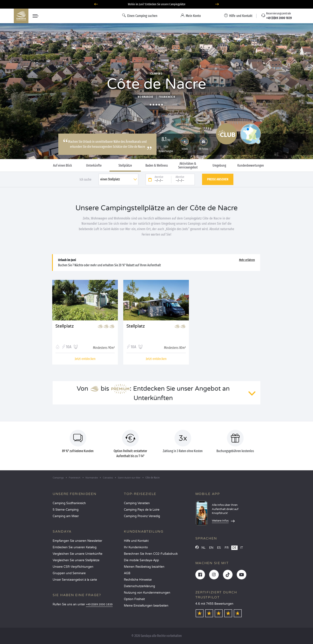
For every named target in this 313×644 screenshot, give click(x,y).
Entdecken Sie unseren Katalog (75, 547)
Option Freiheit (134, 599)
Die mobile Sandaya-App (141, 560)
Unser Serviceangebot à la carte (75, 580)
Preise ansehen (218, 179)
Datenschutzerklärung (139, 586)
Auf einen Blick (62, 166)
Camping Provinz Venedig (142, 516)
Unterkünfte (94, 166)
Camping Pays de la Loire (142, 510)
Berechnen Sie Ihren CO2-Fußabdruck (151, 554)
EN (211, 548)
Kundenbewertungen (251, 166)
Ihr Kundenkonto (136, 547)
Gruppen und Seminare (69, 573)
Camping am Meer (66, 516)
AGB (127, 573)
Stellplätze (125, 166)
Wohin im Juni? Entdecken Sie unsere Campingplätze (157, 4)
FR (227, 548)
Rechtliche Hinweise (138, 580)
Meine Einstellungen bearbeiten (146, 606)
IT (242, 548)
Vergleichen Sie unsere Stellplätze (76, 560)
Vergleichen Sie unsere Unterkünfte (78, 554)
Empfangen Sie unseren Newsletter (77, 541)
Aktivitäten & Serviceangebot (188, 166)
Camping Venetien (137, 503)
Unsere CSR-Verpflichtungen (73, 567)
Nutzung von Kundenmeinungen (147, 593)
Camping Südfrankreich (69, 503)
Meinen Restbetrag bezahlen (144, 567)
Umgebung (219, 166)
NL (203, 548)
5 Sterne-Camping (66, 510)
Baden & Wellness (157, 166)
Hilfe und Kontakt (136, 541)
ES (219, 548)
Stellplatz (65, 326)
